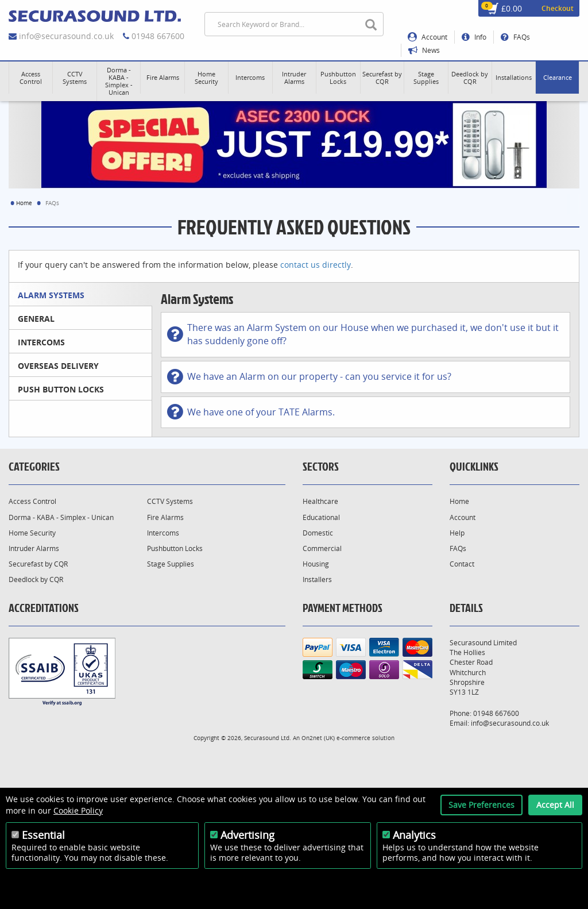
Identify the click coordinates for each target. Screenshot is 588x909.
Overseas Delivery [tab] (58, 366)
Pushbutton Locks (175, 548)
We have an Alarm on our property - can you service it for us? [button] (309, 377)
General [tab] (36, 319)
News (424, 50)
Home (24, 203)
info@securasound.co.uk (66, 36)
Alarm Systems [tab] (51, 295)
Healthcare (320, 501)
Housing (316, 564)
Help (457, 533)
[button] (31, 78)
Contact (462, 564)
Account (428, 37)
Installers (317, 579)
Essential (43, 835)
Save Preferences (481, 805)
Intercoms (163, 533)
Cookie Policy (78, 810)
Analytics (414, 835)
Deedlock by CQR (36, 579)
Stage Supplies (171, 564)
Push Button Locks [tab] (61, 389)
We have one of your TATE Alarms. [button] (251, 412)
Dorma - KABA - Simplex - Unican (61, 517)
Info (474, 37)
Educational (321, 517)
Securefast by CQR (38, 564)
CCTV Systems (170, 501)
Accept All (555, 805)
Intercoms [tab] (41, 342)
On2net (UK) (318, 738)
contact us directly (316, 265)
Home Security (32, 533)
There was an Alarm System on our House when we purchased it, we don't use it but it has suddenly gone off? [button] (363, 334)
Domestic (318, 533)
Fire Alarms (165, 517)
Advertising (247, 835)
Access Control (32, 501)
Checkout (558, 8)
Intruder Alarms (34, 548)
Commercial (322, 548)
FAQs (515, 37)
